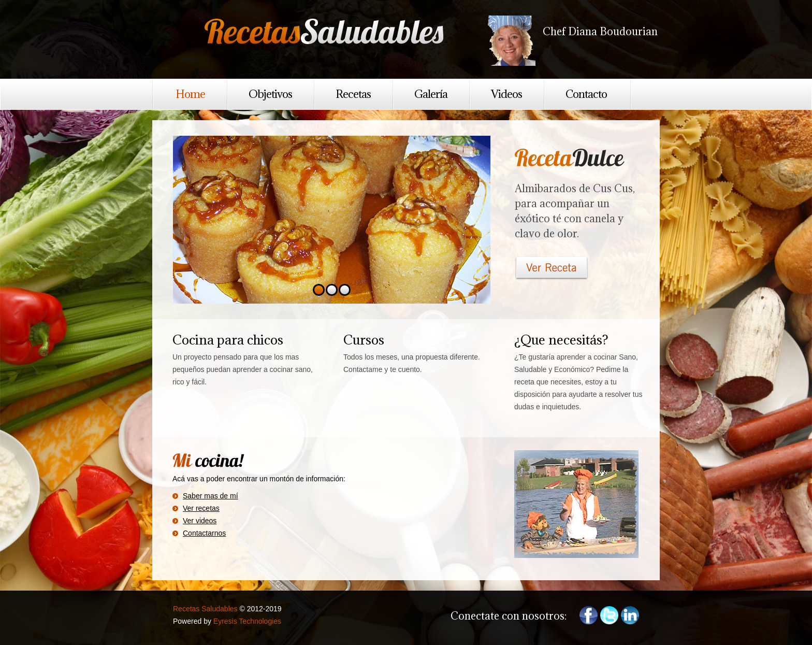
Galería (431, 94)
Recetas (353, 94)
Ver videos (200, 521)
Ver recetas (201, 508)
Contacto (586, 94)
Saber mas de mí (211, 496)
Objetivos (270, 94)
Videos (506, 94)
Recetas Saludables (328, 33)
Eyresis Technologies (247, 621)
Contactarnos (204, 533)
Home (190, 94)
